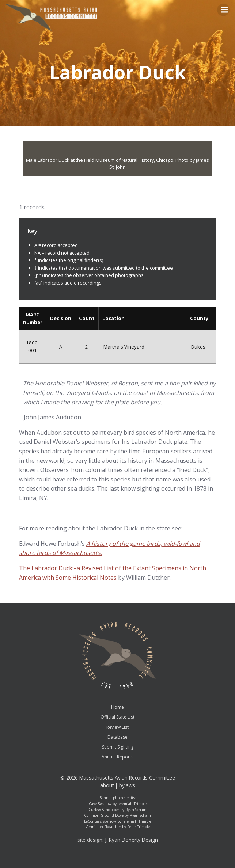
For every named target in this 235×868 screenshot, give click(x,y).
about (107, 785)
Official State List (117, 717)
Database (117, 737)
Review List (117, 727)
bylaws (127, 785)
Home (117, 707)
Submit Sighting (118, 747)
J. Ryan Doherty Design (131, 840)
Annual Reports (117, 757)
